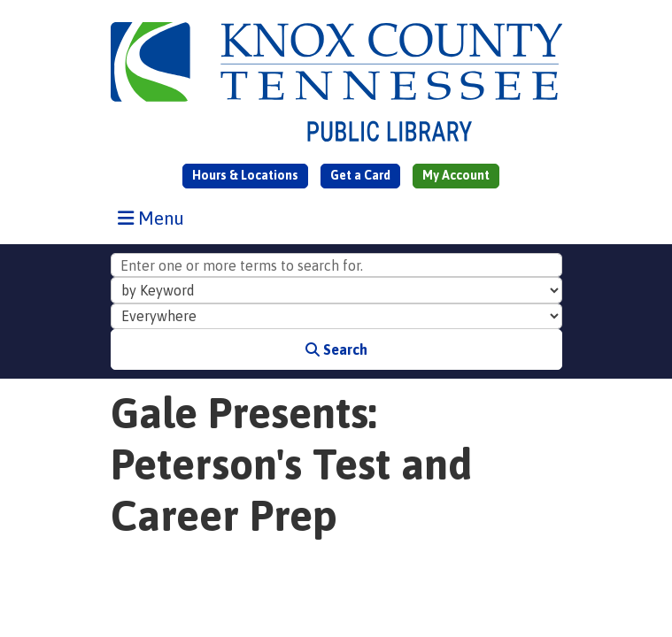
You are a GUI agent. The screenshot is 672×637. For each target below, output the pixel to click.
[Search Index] (336, 290)
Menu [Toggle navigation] (155, 218)
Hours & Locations (245, 175)
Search (336, 349)
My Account (456, 175)
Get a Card (360, 175)
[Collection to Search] (336, 317)
